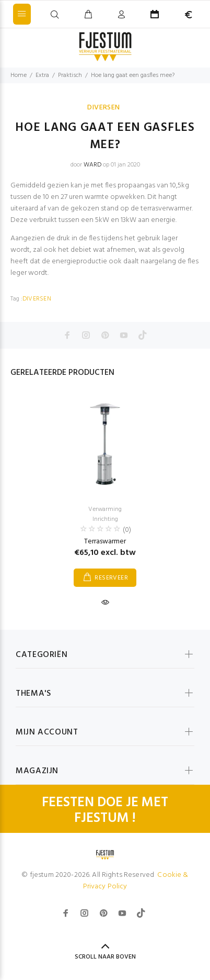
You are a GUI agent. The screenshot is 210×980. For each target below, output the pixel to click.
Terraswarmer (105, 542)
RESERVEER (111, 578)
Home (19, 75)
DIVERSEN (103, 108)
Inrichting (105, 519)
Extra (42, 75)
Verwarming (105, 509)
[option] (105, 492)
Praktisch (70, 75)
